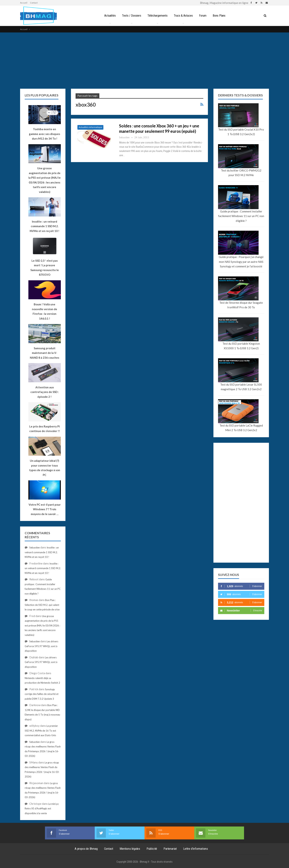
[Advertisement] (144, 60)
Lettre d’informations (196, 849)
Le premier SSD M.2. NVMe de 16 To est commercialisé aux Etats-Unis (41, 731)
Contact (34, 3)
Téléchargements (157, 16)
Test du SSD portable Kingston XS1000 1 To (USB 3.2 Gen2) (241, 346)
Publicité (152, 849)
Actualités (109, 16)
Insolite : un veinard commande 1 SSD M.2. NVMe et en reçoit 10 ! (42, 552)
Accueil (24, 3)
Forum (203, 16)
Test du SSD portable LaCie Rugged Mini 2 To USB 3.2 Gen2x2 (241, 428)
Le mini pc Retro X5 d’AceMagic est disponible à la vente (42, 809)
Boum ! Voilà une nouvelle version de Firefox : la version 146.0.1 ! (45, 311)
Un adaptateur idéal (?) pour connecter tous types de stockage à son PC (45, 468)
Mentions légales (130, 849)
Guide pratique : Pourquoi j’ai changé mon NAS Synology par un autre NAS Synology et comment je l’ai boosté (241, 262)
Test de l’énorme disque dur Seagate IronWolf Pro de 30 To (241, 305)
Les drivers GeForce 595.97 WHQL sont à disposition (41, 646)
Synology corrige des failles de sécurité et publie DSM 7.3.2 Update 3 (42, 694)
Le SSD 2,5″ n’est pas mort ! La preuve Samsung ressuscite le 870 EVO (45, 268)
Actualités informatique (90, 127)
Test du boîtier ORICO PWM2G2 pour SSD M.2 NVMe (241, 173)
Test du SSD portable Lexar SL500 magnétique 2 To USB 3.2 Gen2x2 (241, 387)
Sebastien (35, 548)
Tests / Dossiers (131, 16)
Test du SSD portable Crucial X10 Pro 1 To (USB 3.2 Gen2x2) (241, 132)
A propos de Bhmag (86, 849)
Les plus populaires (42, 95)
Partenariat (170, 849)
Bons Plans (220, 16)
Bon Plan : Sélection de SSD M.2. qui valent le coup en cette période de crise (42, 605)
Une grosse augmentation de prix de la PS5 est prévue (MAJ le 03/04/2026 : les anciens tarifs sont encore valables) (45, 180)
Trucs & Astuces (183, 16)
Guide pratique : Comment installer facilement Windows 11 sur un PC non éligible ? (241, 216)
